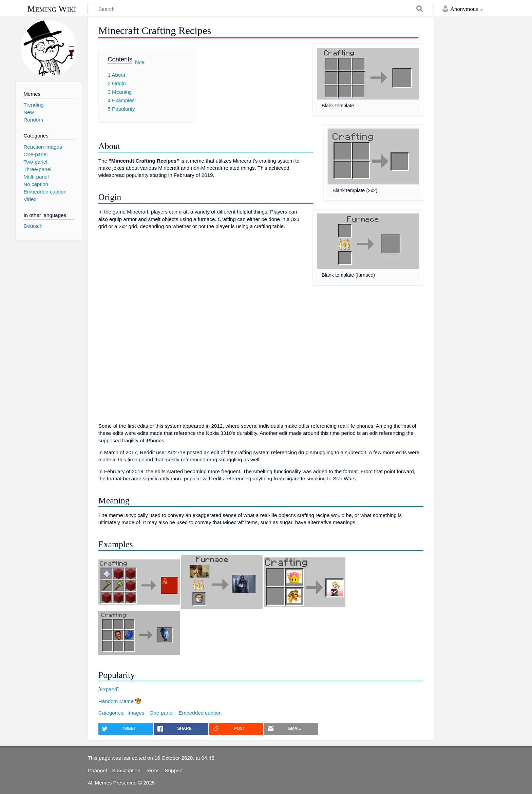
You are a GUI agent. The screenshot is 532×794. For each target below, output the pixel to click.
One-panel (161, 713)
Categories (111, 713)
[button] (261, 689)
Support (174, 770)
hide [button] (140, 62)
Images (136, 713)
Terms (153, 770)
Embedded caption (200, 713)
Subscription (126, 770)
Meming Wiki (52, 9)
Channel (97, 770)
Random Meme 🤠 (120, 701)
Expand (109, 689)
